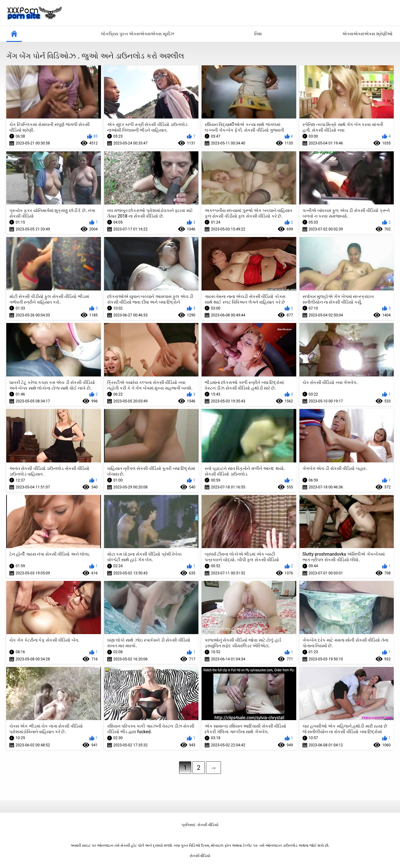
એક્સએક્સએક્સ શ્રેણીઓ (367, 34)
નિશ (258, 34)
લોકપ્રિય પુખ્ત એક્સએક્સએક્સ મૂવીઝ (137, 34)
